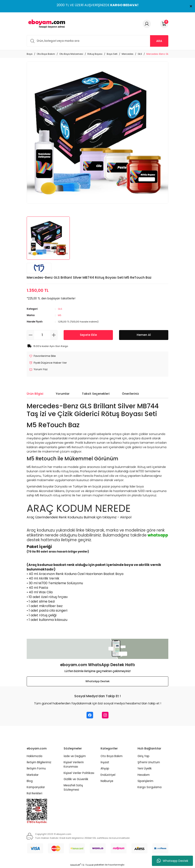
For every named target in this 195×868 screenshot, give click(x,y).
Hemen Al (144, 335)
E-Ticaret (88, 865)
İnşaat (105, 763)
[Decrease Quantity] (30, 335)
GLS (60, 309)
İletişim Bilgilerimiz (39, 763)
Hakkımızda (34, 756)
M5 (60, 315)
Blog (30, 781)
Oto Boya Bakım (112, 756)
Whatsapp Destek (173, 861)
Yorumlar (63, 394)
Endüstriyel (108, 775)
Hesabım (144, 775)
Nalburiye (107, 781)
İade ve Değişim (75, 756)
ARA (159, 41)
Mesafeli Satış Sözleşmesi (73, 788)
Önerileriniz (130, 394)
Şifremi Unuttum (149, 763)
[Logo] (46, 24)
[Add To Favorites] (43, 356)
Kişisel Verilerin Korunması (74, 765)
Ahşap (105, 769)
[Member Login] (147, 24)
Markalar (33, 775)
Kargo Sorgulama (150, 788)
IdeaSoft (76, 865)
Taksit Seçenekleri (96, 394)
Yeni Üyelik (145, 769)
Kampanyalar (36, 788)
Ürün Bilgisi (35, 394)
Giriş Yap (143, 756)
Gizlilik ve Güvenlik (76, 779)
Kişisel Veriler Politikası (79, 773)
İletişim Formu (36, 769)
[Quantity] (42, 335)
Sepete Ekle (88, 335)
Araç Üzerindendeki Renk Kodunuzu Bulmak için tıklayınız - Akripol (79, 517)
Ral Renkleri (34, 794)
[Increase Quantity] (54, 335)
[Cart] (164, 24)
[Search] (97, 41)
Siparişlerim (145, 781)
